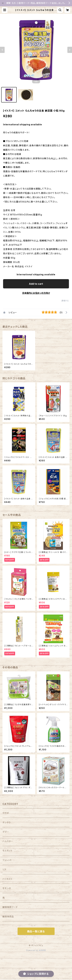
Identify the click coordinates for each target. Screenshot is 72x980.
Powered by (36, 950)
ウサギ (6, 813)
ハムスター (8, 841)
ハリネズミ (8, 879)
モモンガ (7, 888)
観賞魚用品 (8, 917)
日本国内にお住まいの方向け (36, 293)
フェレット (7, 860)
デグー (6, 832)
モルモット (7, 851)
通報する (65, 301)
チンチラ (7, 822)
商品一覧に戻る (36, 931)
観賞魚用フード (10, 907)
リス (4, 869)
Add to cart (36, 284)
